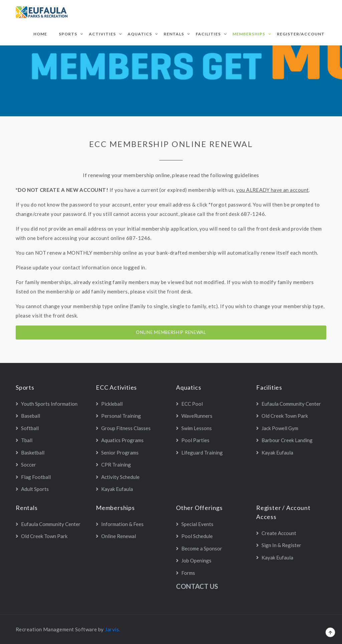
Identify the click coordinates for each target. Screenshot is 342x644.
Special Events (195, 524)
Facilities (208, 34)
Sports (68, 34)
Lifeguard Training (199, 453)
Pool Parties (193, 440)
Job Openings (194, 560)
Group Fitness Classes (123, 428)
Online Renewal (116, 536)
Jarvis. (112, 629)
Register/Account (301, 34)
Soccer (26, 465)
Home (40, 34)
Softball (27, 428)
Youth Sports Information (47, 404)
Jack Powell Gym (277, 428)
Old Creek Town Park (282, 416)
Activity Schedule (118, 477)
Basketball (30, 453)
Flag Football (33, 477)
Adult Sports (32, 489)
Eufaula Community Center (289, 404)
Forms (186, 573)
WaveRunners (194, 416)
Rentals (174, 34)
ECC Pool (189, 404)
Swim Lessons (194, 428)
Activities (102, 34)
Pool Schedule (194, 536)
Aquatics (140, 34)
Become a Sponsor (199, 548)
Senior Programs (117, 453)
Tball (24, 440)
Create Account (276, 533)
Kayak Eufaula (114, 489)
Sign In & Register (279, 545)
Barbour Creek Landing (284, 440)
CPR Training (113, 465)
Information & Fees (120, 524)
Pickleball (109, 404)
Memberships (249, 34)
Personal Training (118, 416)
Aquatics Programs (120, 440)
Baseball (28, 416)
